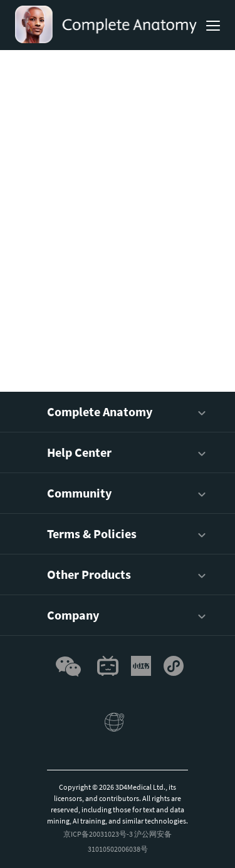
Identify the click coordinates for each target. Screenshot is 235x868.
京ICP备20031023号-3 (98, 834)
